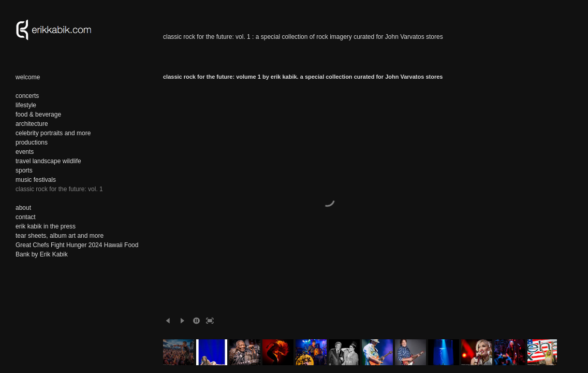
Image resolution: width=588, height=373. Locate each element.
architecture (32, 124)
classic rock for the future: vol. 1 (59, 189)
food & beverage (38, 114)
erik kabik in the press (46, 226)
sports (24, 170)
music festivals (36, 180)
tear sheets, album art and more (60, 236)
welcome (28, 77)
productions (32, 142)
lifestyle (26, 105)
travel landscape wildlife (48, 161)
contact (26, 217)
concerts (27, 96)
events (25, 152)
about (23, 208)
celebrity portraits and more (53, 133)
